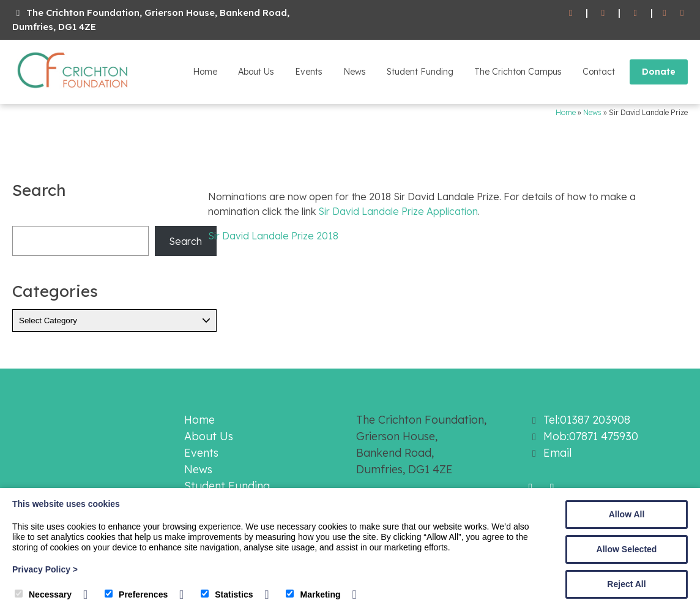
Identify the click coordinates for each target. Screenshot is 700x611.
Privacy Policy (45, 569)
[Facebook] (665, 13)
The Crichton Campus (518, 72)
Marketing (313, 594)
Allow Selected (627, 549)
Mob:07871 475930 (591, 436)
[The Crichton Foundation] (73, 91)
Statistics (227, 594)
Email (557, 453)
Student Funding (420, 72)
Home (205, 72)
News (355, 72)
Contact (599, 72)
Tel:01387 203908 (587, 420)
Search (185, 241)
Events (309, 72)
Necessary (43, 594)
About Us (256, 72)
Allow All (627, 514)
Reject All (626, 584)
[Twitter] (682, 13)
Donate (659, 72)
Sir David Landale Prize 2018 (273, 236)
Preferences (136, 594)
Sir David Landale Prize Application (398, 211)
